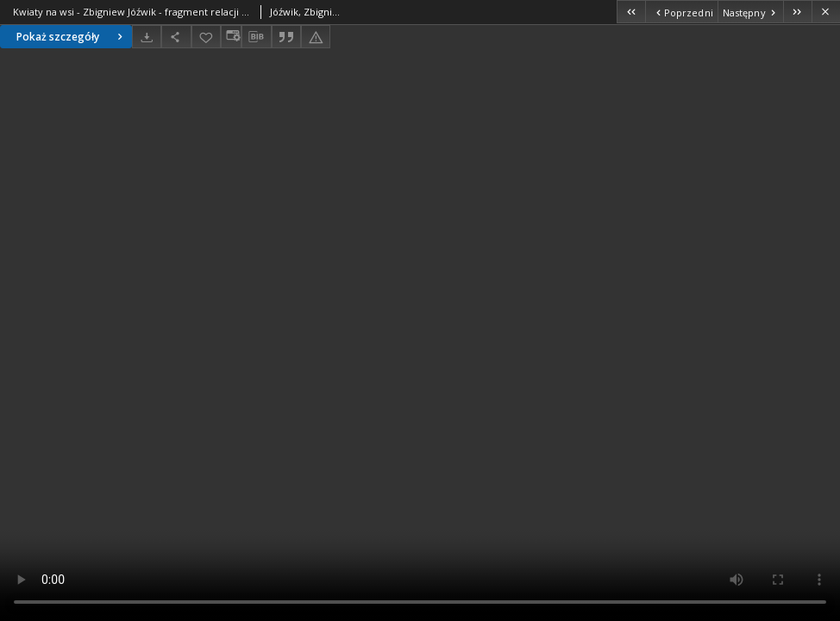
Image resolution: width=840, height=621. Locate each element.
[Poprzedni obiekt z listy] (681, 12)
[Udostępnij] (176, 37)
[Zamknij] (826, 12)
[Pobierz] (147, 37)
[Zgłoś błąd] (316, 37)
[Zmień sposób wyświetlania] (231, 37)
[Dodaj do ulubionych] (206, 37)
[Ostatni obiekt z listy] (797, 12)
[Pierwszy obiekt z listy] (631, 12)
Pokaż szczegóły (72, 37)
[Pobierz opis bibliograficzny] (256, 37)
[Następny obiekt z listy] (750, 12)
